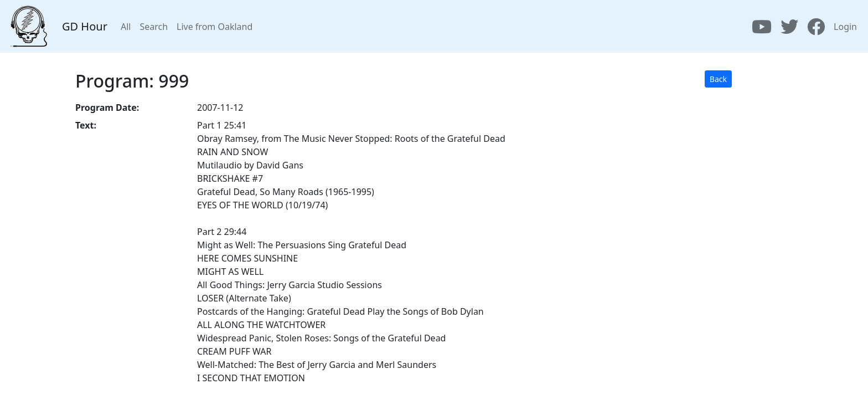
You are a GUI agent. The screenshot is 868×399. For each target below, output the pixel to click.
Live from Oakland (215, 27)
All (126, 27)
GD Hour (85, 26)
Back (718, 79)
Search (154, 27)
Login (845, 27)
